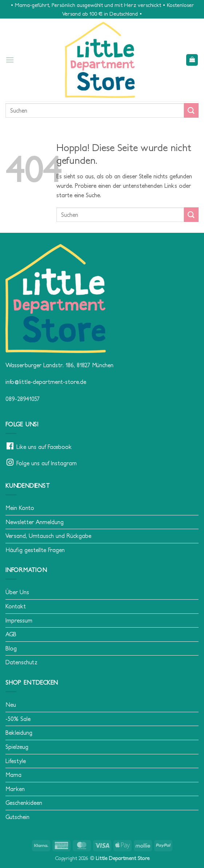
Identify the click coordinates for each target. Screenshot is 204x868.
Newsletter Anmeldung (35, 522)
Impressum (19, 620)
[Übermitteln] (191, 110)
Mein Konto (20, 508)
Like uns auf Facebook (44, 447)
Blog (11, 648)
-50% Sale (18, 719)
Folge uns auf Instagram (47, 463)
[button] (10, 60)
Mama (13, 775)
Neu (11, 705)
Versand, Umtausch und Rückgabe (48, 536)
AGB (11, 634)
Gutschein (17, 817)
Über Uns (17, 592)
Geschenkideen (24, 803)
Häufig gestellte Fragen (35, 550)
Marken (15, 789)
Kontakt (16, 606)
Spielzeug (17, 747)
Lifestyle (16, 761)
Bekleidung (19, 733)
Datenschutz (21, 662)
